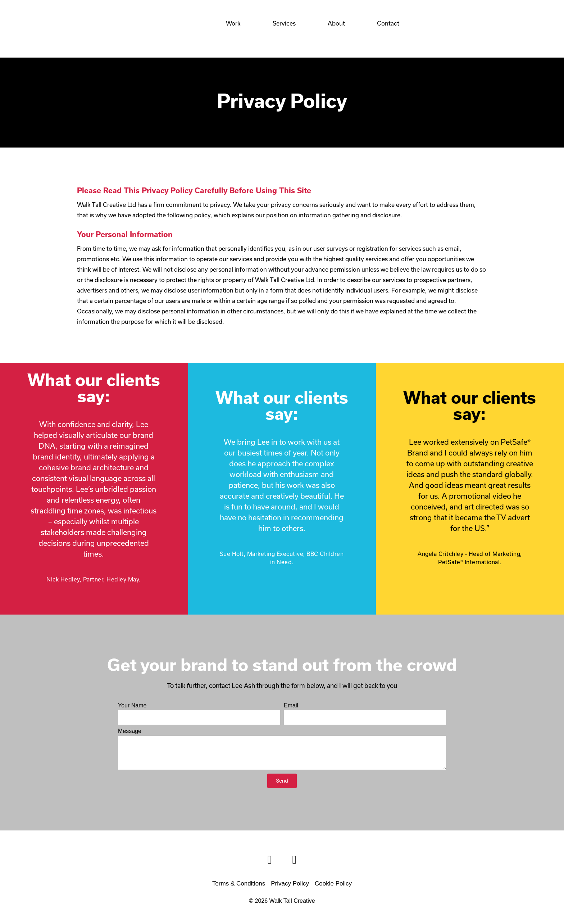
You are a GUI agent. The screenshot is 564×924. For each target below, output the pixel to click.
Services (284, 23)
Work (233, 23)
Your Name (132, 706)
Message (130, 731)
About (336, 23)
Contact (388, 23)
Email (291, 706)
